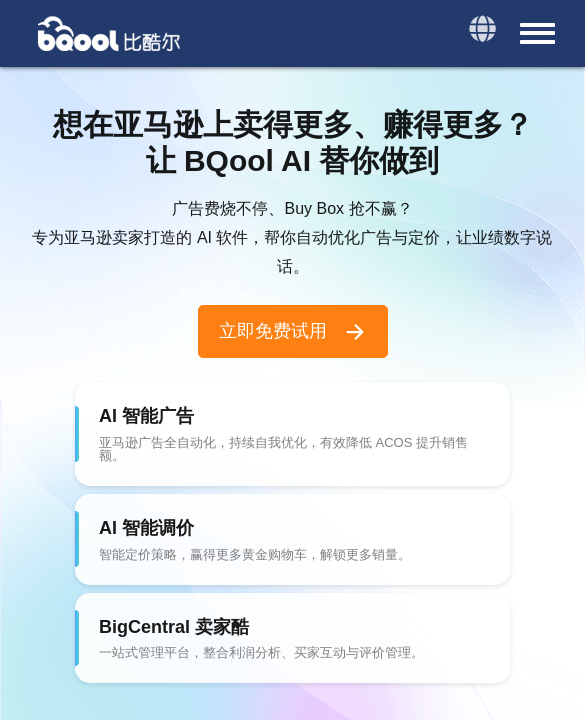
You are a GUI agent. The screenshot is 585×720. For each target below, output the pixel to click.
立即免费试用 (293, 332)
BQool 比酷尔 (110, 33)
